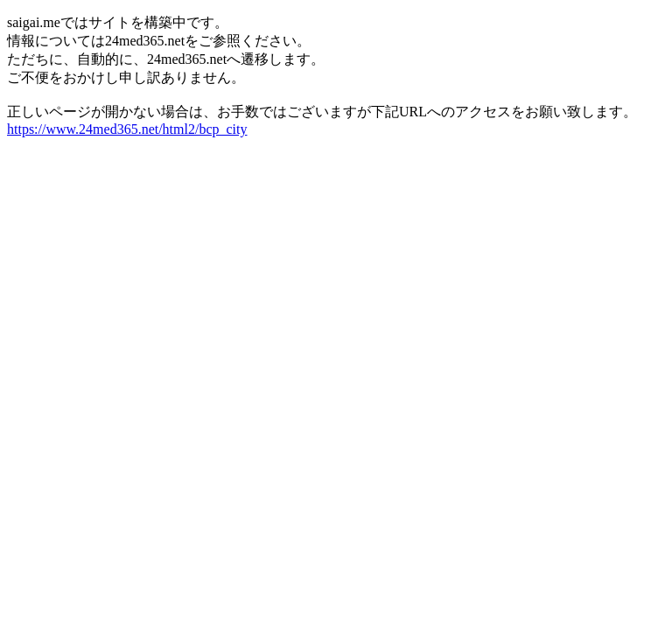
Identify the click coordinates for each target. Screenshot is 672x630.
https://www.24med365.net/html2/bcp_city (127, 129)
